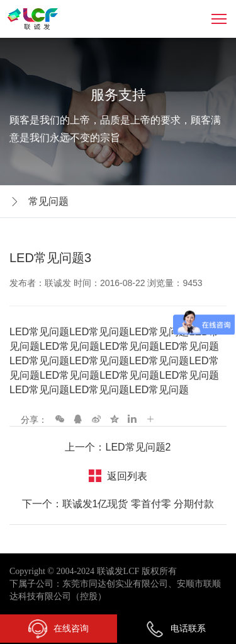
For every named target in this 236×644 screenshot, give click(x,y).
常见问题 (48, 201)
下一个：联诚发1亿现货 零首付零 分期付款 (118, 504)
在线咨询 (59, 629)
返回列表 (127, 476)
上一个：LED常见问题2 (118, 447)
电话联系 (176, 628)
